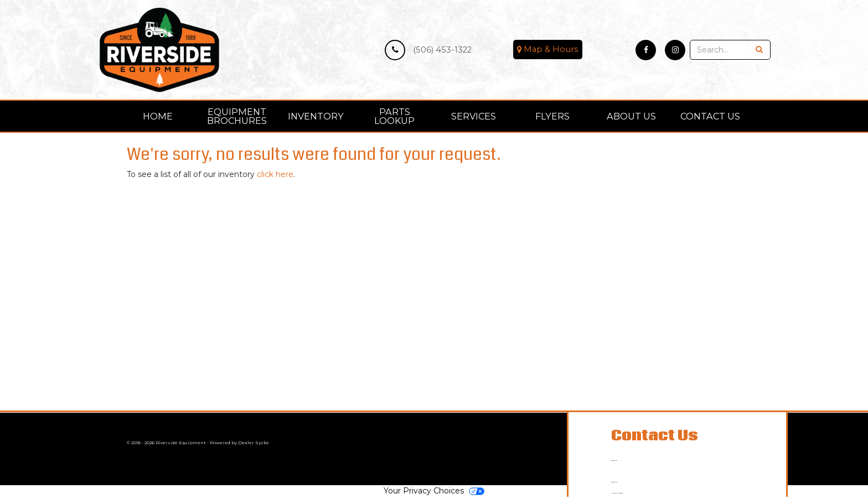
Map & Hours (547, 50)
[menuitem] (237, 116)
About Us (631, 116)
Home (158, 116)
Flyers (552, 116)
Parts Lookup (394, 116)
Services (474, 116)
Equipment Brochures (237, 116)
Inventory (316, 116)
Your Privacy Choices (434, 493)
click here (275, 174)
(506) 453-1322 (428, 50)
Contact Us (710, 116)
